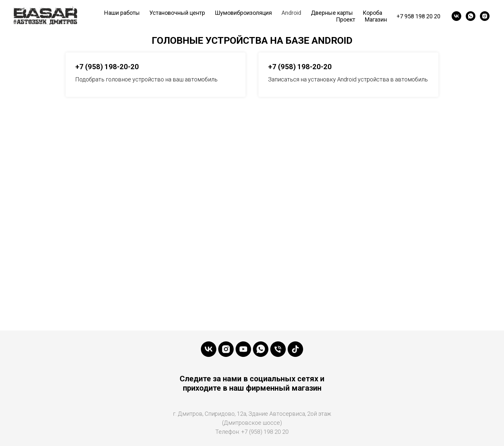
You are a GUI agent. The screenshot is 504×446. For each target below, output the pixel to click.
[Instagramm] (485, 16)
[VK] (456, 16)
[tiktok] (295, 349)
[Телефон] (278, 349)
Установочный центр (177, 13)
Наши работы (122, 13)
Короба (372, 13)
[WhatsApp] (471, 16)
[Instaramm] (226, 349)
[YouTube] (243, 349)
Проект (346, 19)
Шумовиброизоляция (243, 13)
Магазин (376, 19)
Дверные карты (332, 13)
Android (291, 13)
